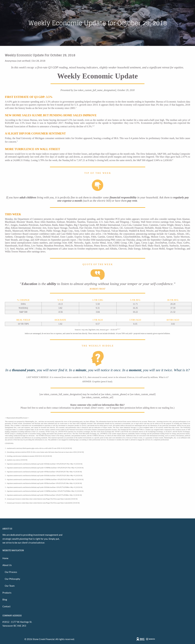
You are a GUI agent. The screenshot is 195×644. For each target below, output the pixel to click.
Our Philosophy (12, 579)
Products (7, 593)
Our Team (10, 586)
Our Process (11, 572)
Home (5, 558)
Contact (6, 606)
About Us (7, 565)
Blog (5, 599)
